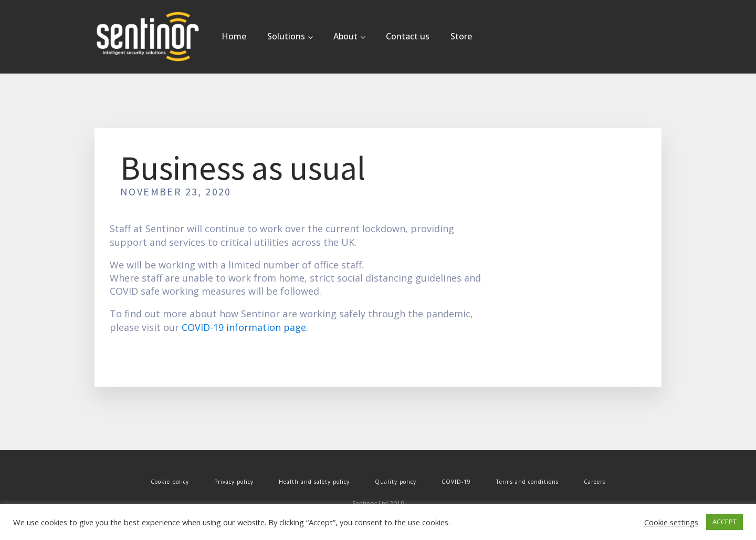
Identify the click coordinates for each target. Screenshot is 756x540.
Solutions (286, 36)
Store (461, 36)
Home (234, 36)
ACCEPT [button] (724, 522)
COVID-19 (456, 482)
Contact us (408, 36)
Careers (595, 482)
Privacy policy (234, 482)
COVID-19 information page (244, 327)
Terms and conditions (527, 482)
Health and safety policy (314, 482)
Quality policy (396, 482)
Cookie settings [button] (671, 522)
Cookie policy (170, 482)
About (345, 36)
